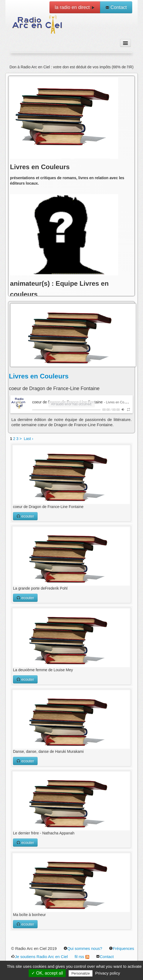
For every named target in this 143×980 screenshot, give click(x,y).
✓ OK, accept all (47, 973)
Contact (116, 7)
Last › (29, 439)
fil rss (82, 957)
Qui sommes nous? (83, 948)
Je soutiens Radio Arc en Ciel (39, 957)
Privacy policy (108, 973)
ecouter (25, 516)
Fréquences (122, 948)
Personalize (81, 973)
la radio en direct (75, 7)
